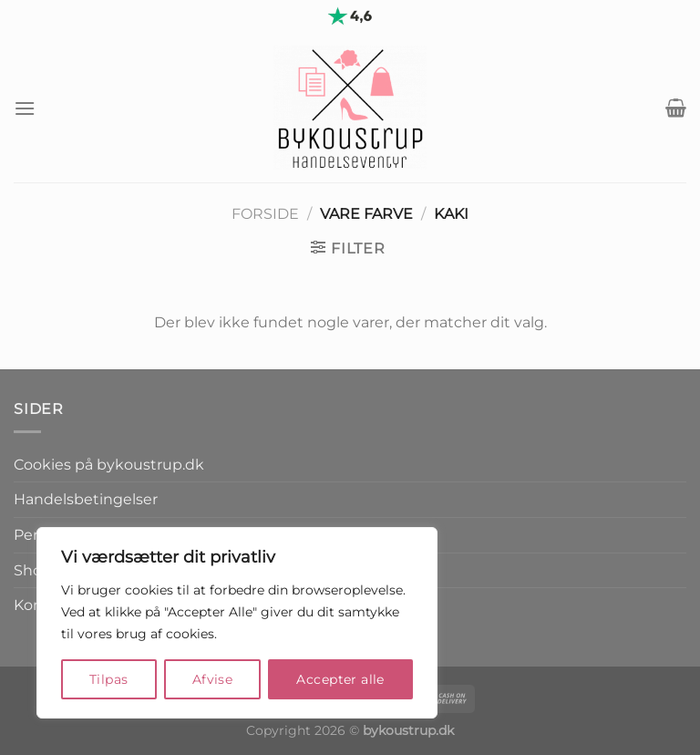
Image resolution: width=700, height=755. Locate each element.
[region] (237, 623)
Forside (265, 214)
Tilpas (109, 679)
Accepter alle (340, 679)
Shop (33, 570)
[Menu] (25, 108)
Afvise (213, 679)
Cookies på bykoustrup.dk (109, 465)
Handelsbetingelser (86, 499)
